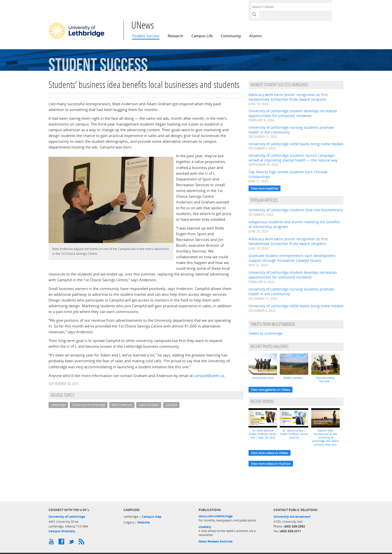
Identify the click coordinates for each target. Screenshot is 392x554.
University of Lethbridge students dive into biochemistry (296, 210)
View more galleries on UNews (270, 390)
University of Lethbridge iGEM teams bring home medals (296, 144)
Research (175, 36)
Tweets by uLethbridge (265, 333)
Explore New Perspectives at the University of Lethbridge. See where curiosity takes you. (325, 437)
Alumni (255, 36)
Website (144, 522)
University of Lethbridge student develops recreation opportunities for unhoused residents (293, 113)
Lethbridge (58, 405)
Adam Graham (149, 405)
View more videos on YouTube (271, 464)
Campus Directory (62, 531)
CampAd (171, 405)
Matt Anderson (122, 405)
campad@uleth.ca (209, 376)
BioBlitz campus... (294, 378)
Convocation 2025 (263, 378)
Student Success (146, 36)
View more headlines (264, 188)
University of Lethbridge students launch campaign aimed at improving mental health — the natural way (293, 158)
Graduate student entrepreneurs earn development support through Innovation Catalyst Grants (292, 258)
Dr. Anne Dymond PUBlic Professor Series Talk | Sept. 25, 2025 (263, 434)
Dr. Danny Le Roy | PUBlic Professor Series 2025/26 (294, 434)
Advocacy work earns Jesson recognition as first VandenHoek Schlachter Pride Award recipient (288, 97)
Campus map (152, 517)
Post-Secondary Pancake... (325, 379)
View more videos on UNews (269, 453)
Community (231, 36)
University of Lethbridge (89, 405)
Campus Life (202, 36)
